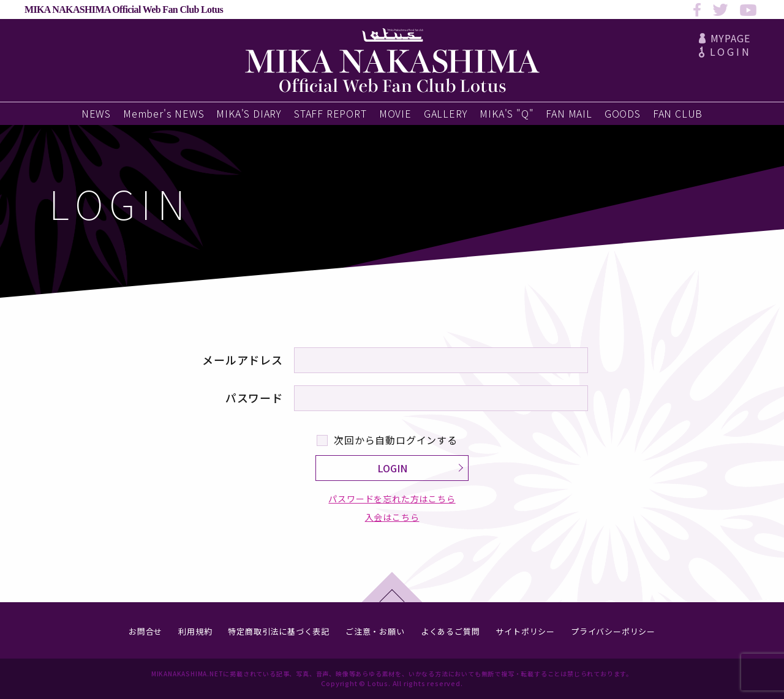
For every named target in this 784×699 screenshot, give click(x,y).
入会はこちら (392, 517)
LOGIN (725, 51)
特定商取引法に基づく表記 (279, 631)
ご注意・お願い (375, 631)
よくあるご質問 (450, 631)
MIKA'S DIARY (249, 113)
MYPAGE (725, 38)
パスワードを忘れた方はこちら (392, 499)
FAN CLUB (678, 113)
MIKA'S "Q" (507, 113)
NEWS (96, 113)
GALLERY (446, 113)
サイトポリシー (525, 631)
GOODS (623, 113)
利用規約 (195, 631)
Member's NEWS (164, 113)
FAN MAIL (569, 113)
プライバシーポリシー (613, 631)
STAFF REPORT (330, 113)
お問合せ (145, 631)
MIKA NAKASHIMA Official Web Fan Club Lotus (124, 9)
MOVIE (395, 113)
